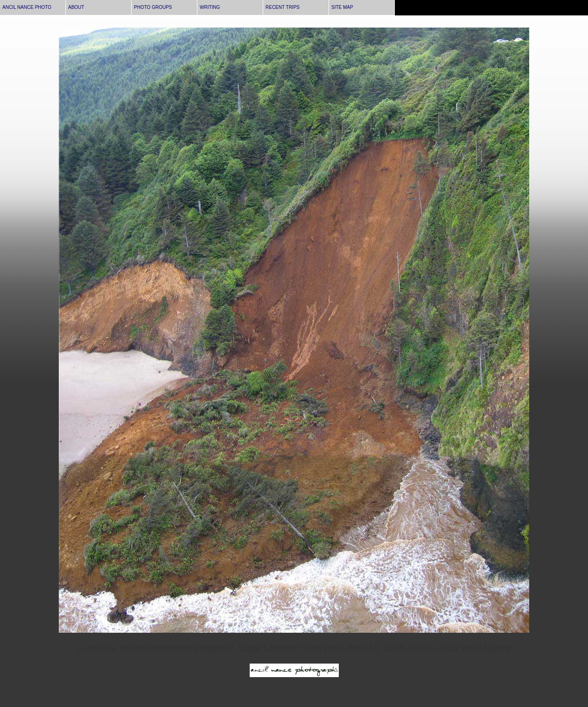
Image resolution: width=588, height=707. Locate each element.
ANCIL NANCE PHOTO (27, 7)
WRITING (210, 7)
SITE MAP (342, 7)
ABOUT (76, 7)
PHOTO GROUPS (153, 7)
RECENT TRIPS (283, 7)
